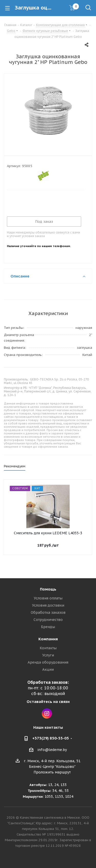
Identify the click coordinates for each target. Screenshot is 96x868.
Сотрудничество (48, 620)
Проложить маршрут (52, 772)
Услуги (48, 655)
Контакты (48, 648)
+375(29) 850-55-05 (51, 738)
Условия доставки (48, 605)
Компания (48, 639)
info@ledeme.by (52, 750)
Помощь (48, 589)
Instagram (47, 713)
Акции (48, 669)
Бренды (48, 627)
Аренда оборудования (48, 662)
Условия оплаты (48, 598)
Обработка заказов (48, 612)
